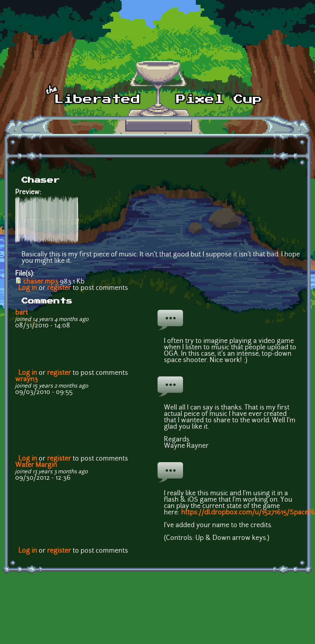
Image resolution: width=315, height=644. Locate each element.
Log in (28, 288)
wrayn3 (27, 380)
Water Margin (36, 465)
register (59, 288)
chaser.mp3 (41, 282)
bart (22, 313)
